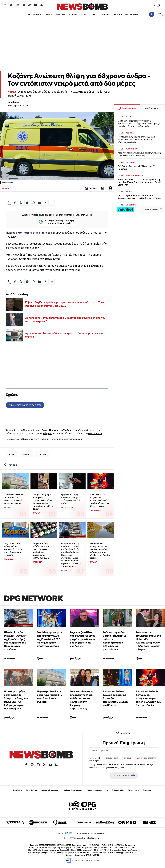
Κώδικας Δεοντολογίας (73, 790)
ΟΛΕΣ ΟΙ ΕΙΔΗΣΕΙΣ (34, 15)
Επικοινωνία (133, 790)
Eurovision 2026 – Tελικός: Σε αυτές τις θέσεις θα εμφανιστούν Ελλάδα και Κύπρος (115, 698)
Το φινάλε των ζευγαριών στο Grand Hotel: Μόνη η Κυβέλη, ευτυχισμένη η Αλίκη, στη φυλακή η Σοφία (148, 641)
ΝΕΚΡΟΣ (12, 454)
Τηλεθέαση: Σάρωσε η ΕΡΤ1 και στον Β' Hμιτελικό (136, 167)
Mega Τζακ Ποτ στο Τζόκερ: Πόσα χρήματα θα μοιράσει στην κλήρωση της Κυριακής (14, 549)
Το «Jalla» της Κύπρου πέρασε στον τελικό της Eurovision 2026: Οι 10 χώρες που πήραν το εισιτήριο (49, 639)
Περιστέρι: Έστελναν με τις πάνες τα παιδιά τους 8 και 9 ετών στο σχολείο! (14, 499)
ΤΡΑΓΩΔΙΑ (42, 454)
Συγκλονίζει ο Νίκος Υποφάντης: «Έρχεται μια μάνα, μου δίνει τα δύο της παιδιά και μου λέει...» (82, 639)
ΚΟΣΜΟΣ (94, 15)
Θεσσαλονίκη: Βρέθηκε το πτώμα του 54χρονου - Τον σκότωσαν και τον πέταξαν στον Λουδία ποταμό (100, 551)
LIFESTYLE (118, 15)
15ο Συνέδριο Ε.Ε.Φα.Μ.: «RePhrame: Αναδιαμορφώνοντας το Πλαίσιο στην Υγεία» (139, 197)
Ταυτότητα (17, 790)
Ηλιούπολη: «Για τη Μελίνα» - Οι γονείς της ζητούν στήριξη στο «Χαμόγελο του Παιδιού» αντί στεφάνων (15, 641)
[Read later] (111, 188)
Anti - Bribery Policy (115, 790)
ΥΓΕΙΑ (84, 15)
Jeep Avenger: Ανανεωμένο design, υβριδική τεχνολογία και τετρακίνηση (139, 154)
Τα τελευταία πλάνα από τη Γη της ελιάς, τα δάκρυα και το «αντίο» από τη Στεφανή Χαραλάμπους (81, 700)
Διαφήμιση (147, 790)
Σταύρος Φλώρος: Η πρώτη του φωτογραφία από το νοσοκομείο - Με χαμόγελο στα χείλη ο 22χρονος (43, 502)
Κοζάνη (12, 92)
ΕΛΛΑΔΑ (49, 15)
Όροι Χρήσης (32, 790)
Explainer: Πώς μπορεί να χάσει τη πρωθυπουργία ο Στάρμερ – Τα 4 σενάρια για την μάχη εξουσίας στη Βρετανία (139, 123)
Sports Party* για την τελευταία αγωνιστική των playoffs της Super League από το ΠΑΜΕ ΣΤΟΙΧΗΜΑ (139, 182)
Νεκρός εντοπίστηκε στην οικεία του (29, 233)
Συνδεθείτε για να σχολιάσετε (25, 405)
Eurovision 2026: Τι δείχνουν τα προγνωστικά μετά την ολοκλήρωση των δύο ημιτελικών (99, 500)
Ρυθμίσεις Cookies (94, 790)
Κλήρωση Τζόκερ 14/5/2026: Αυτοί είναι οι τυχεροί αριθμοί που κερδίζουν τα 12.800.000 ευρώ (41, 551)
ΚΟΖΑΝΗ (26, 454)
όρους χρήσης (137, 758)
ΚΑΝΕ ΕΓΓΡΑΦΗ (124, 776)
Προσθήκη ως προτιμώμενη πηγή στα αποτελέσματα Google (56, 222)
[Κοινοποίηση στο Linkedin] (40, 203)
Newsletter (28, 439)
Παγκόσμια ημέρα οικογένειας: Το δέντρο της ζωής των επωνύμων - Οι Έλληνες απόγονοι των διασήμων (16, 700)
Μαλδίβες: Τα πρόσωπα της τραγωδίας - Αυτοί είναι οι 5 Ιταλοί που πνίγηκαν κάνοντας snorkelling (137, 139)
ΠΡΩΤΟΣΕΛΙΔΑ (133, 15)
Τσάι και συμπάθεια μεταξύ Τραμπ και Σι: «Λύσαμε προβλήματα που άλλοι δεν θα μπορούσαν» (115, 641)
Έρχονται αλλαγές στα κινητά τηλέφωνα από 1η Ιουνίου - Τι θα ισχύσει (71, 499)
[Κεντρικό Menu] (160, 14)
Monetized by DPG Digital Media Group (92, 833)
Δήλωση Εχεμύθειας (50, 790)
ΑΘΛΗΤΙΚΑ (105, 15)
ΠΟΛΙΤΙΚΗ (60, 15)
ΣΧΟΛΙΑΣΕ (91, 188)
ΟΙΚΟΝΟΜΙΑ (73, 15)
